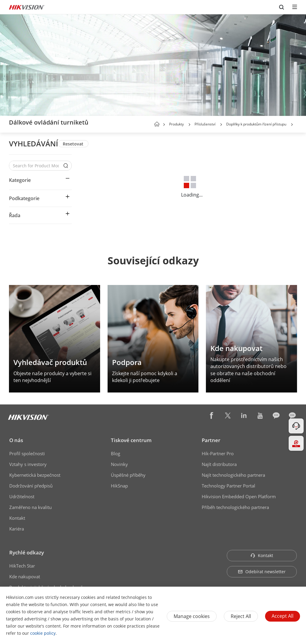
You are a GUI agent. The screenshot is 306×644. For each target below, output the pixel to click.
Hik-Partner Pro (218, 453)
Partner (211, 440)
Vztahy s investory (28, 464)
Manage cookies (192, 616)
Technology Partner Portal (228, 486)
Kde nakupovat (25, 576)
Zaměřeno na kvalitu (30, 507)
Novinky (119, 464)
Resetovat (73, 144)
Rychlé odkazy (27, 552)
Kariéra (17, 529)
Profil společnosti (27, 453)
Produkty (176, 124)
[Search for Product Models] (36, 166)
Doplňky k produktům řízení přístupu (256, 124)
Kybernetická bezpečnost (35, 475)
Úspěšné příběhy (128, 475)
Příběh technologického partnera (235, 507)
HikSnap (119, 486)
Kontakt (17, 518)
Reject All (241, 616)
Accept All (283, 616)
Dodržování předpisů (31, 486)
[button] (189, 125)
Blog (115, 453)
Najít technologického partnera (233, 475)
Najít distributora (219, 464)
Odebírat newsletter (262, 572)
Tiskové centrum (131, 440)
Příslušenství (205, 124)
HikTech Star (22, 566)
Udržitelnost (22, 496)
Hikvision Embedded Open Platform (239, 496)
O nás (16, 440)
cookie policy (43, 633)
